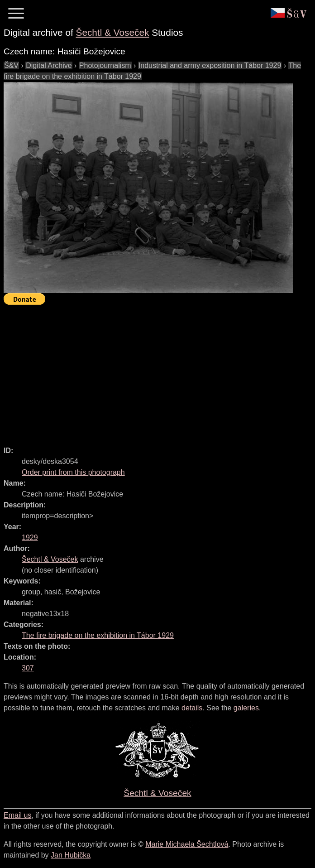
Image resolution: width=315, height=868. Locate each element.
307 (28, 668)
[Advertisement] (159, 371)
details (192, 708)
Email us (17, 815)
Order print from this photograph (73, 472)
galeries (246, 708)
